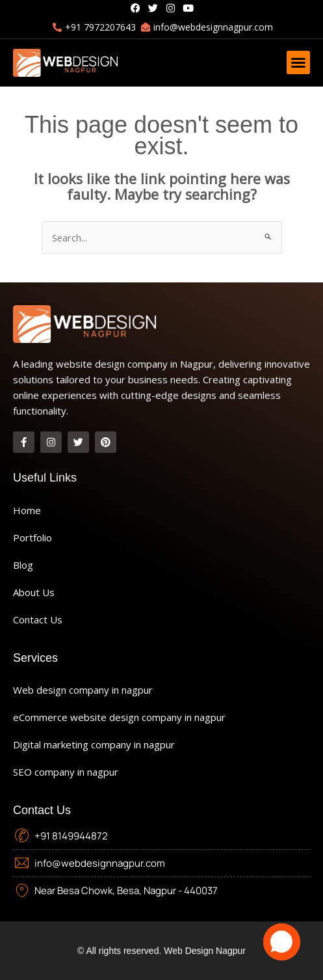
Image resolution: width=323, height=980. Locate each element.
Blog (23, 565)
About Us (34, 592)
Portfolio (32, 538)
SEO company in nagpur (66, 772)
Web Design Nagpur (205, 951)
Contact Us (38, 619)
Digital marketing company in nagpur (94, 744)
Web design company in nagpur (83, 690)
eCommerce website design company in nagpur (119, 717)
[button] (298, 62)
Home (27, 510)
